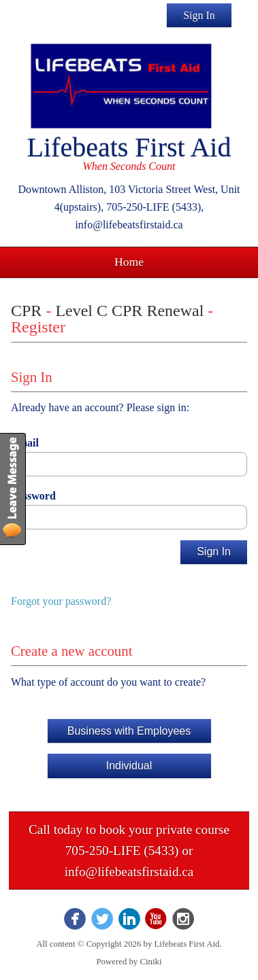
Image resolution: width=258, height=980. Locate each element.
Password (33, 496)
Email (25, 443)
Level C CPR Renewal (129, 311)
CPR (26, 311)
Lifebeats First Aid (129, 147)
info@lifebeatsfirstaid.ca (129, 872)
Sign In (199, 15)
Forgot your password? (61, 601)
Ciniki (150, 962)
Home (129, 262)
